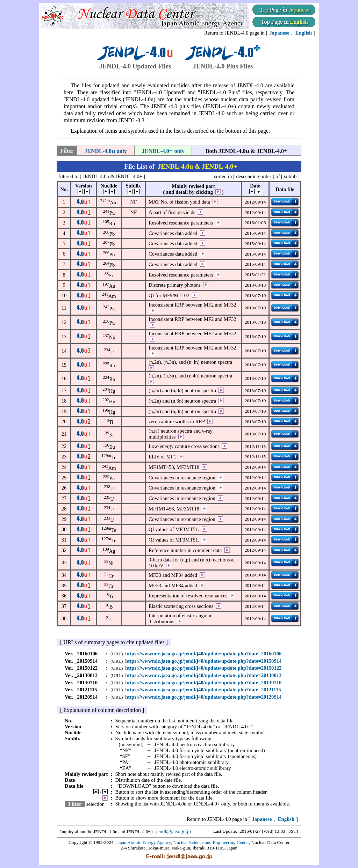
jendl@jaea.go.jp (173, 831)
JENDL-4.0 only (106, 151)
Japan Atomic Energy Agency (143, 842)
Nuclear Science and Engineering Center (211, 842)
